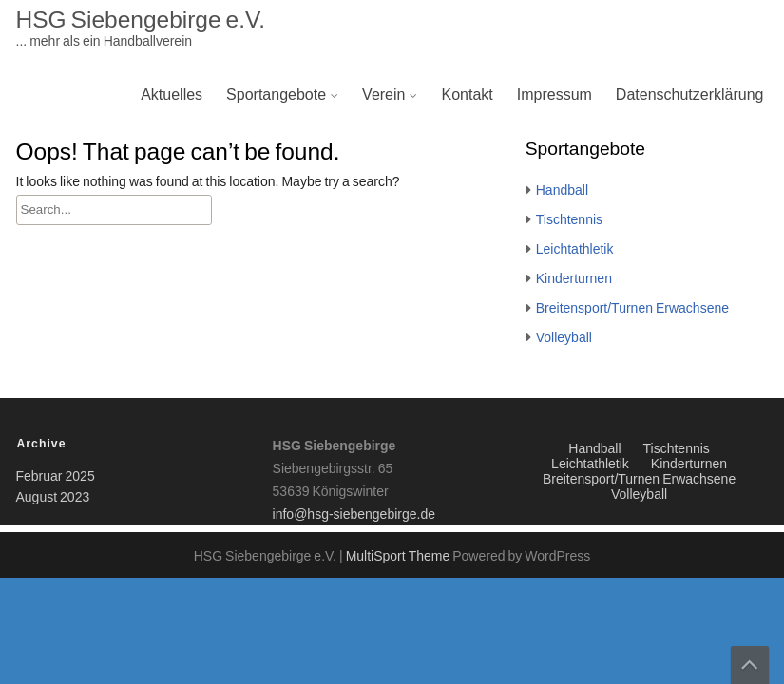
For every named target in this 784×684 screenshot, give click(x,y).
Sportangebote (276, 95)
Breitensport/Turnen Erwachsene (632, 309)
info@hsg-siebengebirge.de (354, 515)
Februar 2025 (56, 477)
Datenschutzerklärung (690, 95)
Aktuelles (172, 95)
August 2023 (53, 498)
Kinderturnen (574, 279)
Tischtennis (569, 220)
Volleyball (564, 338)
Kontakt (467, 95)
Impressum (555, 95)
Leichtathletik (575, 250)
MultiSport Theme (400, 557)
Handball (562, 191)
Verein (383, 95)
